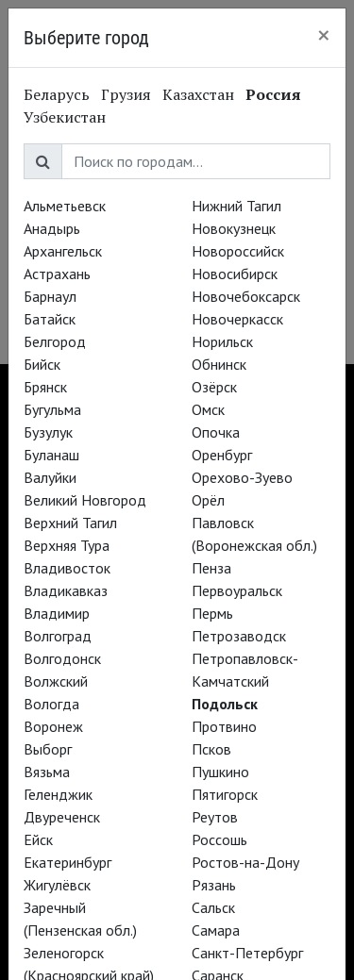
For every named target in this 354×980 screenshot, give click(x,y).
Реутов (215, 817)
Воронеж (53, 726)
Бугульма (52, 409)
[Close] (324, 35)
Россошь (219, 839)
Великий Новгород (85, 500)
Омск (208, 409)
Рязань (214, 885)
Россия (273, 94)
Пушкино (220, 772)
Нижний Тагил (236, 206)
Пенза (211, 568)
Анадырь (52, 228)
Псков (211, 749)
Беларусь (57, 94)
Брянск (45, 387)
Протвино (224, 726)
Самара (216, 930)
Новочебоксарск (246, 296)
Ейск (38, 839)
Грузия (126, 94)
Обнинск (219, 364)
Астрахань (57, 274)
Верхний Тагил (70, 523)
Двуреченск (62, 817)
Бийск (42, 364)
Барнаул (50, 296)
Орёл (208, 500)
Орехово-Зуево (242, 477)
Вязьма (47, 772)
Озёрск (214, 387)
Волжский (56, 681)
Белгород (55, 341)
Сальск (213, 907)
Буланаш (51, 455)
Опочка (216, 432)
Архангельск (63, 251)
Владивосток (67, 568)
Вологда (51, 704)
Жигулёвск (57, 885)
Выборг (48, 749)
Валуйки (50, 477)
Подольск (225, 704)
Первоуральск (237, 590)
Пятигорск (225, 794)
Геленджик (58, 794)
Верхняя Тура (67, 545)
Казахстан (198, 94)
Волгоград (58, 636)
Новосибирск (235, 274)
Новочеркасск (237, 319)
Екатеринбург (67, 862)
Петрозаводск (239, 636)
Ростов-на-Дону (245, 862)
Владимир (57, 613)
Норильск (222, 341)
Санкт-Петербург (247, 953)
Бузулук (48, 432)
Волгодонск (62, 658)
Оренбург (222, 455)
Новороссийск (238, 251)
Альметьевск (65, 206)
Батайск (50, 319)
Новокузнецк (234, 228)
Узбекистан (65, 117)
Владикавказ (66, 590)
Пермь (212, 613)
